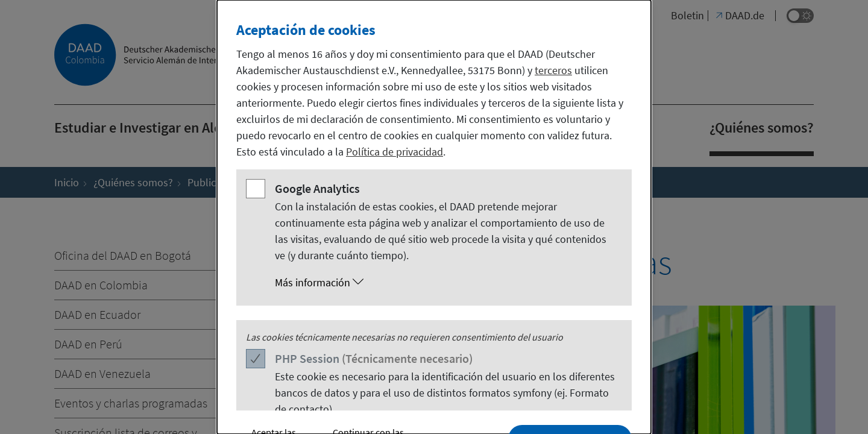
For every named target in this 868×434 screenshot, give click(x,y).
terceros (553, 70)
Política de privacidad (395, 152)
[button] (446, 283)
